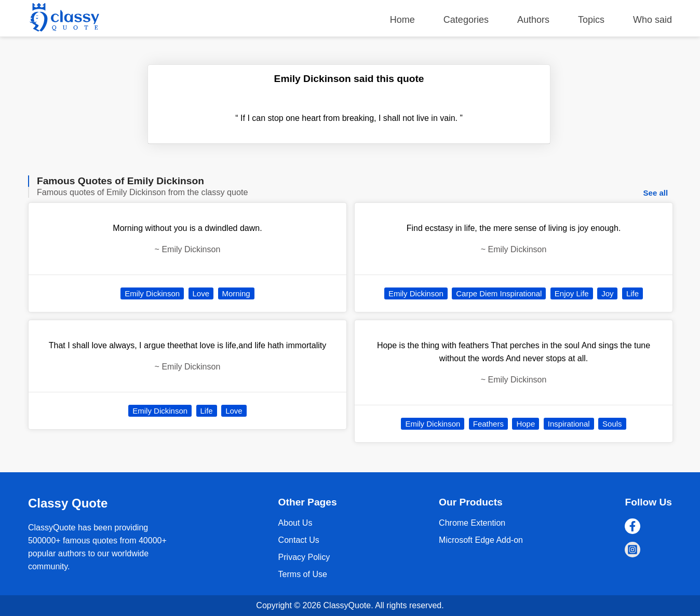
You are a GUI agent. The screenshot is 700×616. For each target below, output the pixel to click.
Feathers (488, 424)
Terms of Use (303, 574)
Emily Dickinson (152, 293)
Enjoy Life (572, 293)
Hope (526, 424)
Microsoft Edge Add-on (481, 540)
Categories (466, 20)
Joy (607, 293)
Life (207, 411)
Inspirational (569, 424)
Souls (612, 424)
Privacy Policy (304, 557)
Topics (591, 20)
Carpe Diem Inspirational (499, 293)
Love (201, 293)
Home (402, 20)
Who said (652, 20)
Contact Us (299, 540)
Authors (533, 20)
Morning (236, 293)
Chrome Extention (472, 523)
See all (656, 193)
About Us (295, 523)
